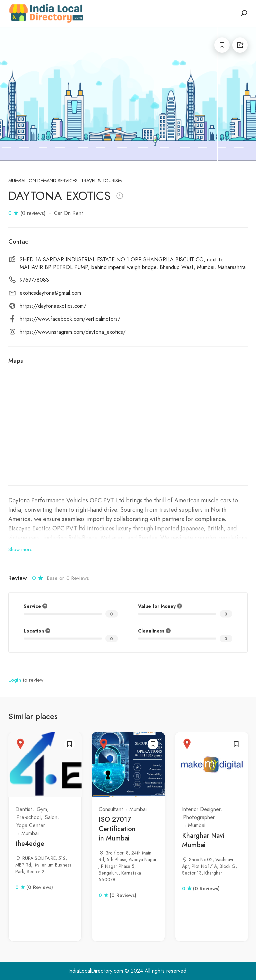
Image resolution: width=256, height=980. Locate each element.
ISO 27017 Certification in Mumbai (117, 829)
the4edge (30, 844)
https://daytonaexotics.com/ (53, 306)
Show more (20, 549)
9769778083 (34, 280)
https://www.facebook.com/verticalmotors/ (70, 319)
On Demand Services (53, 181)
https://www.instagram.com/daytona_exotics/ (73, 332)
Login (15, 680)
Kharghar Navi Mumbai (203, 840)
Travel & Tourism (101, 181)
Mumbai (17, 181)
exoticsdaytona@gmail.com (50, 293)
